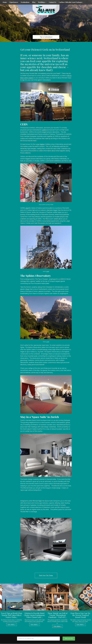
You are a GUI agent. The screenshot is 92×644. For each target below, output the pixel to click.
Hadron (42, 144)
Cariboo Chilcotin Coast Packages (71, 2)
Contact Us (53, 2)
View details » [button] (11, 625)
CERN (44, 130)
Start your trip (69, 639)
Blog (34, 2)
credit (47, 271)
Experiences (14, 2)
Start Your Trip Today (46, 575)
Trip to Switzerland (46, 37)
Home (5, 2)
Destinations (25, 2)
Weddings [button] (42, 2)
